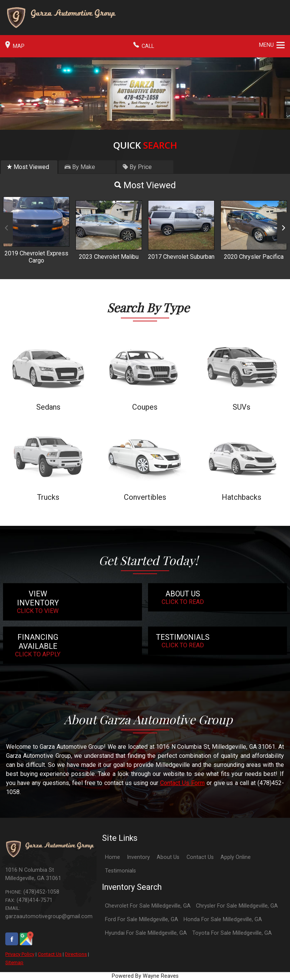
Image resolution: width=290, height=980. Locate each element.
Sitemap (14, 962)
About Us (168, 857)
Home (113, 857)
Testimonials (120, 871)
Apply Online (236, 857)
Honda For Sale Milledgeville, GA (223, 919)
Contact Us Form (182, 783)
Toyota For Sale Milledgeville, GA (232, 933)
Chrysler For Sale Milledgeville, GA (237, 906)
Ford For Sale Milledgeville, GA (142, 919)
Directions (76, 954)
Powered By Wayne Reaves (145, 976)
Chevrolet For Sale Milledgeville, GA (148, 906)
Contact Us (50, 954)
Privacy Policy (20, 954)
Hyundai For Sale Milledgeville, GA (146, 933)
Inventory (138, 857)
